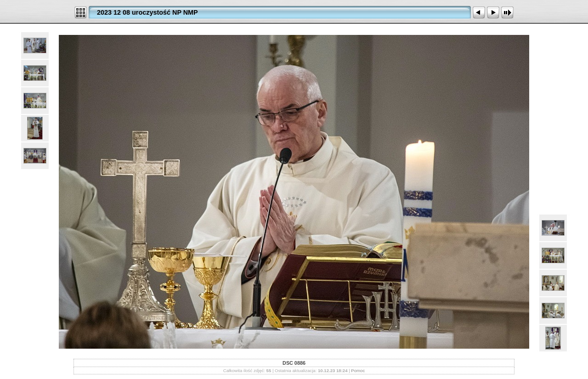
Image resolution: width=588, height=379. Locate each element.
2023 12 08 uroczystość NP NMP (147, 12)
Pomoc (358, 371)
